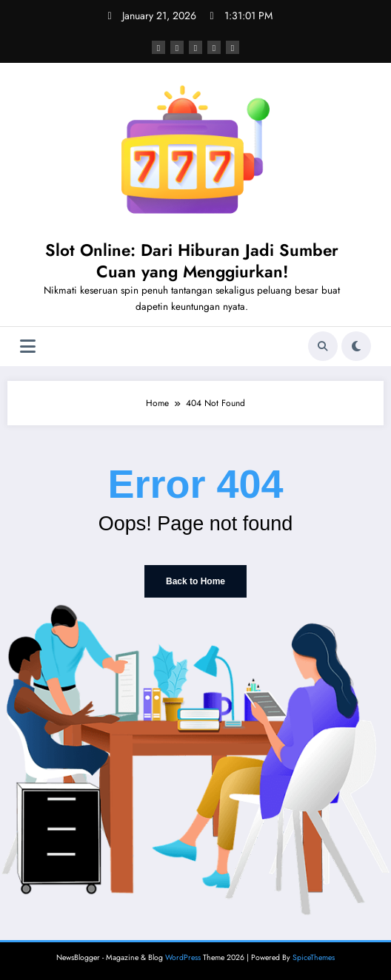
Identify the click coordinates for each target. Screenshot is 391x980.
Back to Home (195, 581)
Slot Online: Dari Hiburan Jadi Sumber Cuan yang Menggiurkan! (192, 261)
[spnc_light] (356, 346)
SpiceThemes (314, 957)
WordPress (183, 957)
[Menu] (28, 347)
